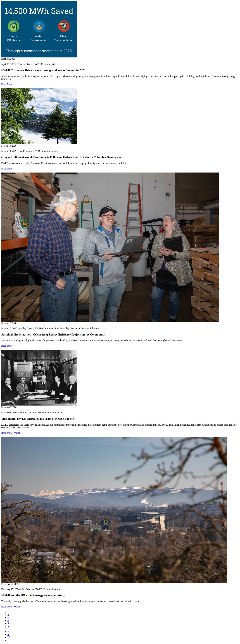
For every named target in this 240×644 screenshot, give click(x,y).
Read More (7, 84)
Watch (17, 433)
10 (9, 637)
